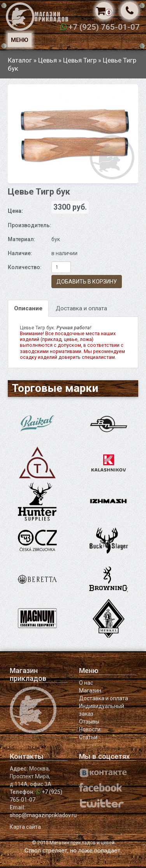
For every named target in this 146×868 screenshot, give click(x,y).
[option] (73, 134)
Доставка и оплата (81, 308)
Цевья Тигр (80, 60)
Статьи (88, 737)
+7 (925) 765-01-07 (104, 27)
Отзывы (89, 722)
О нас (86, 683)
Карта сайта (25, 827)
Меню (20, 40)
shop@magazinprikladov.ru (43, 815)
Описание (28, 308)
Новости (90, 729)
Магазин (90, 691)
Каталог (20, 60)
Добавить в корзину (87, 282)
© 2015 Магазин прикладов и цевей (73, 843)
